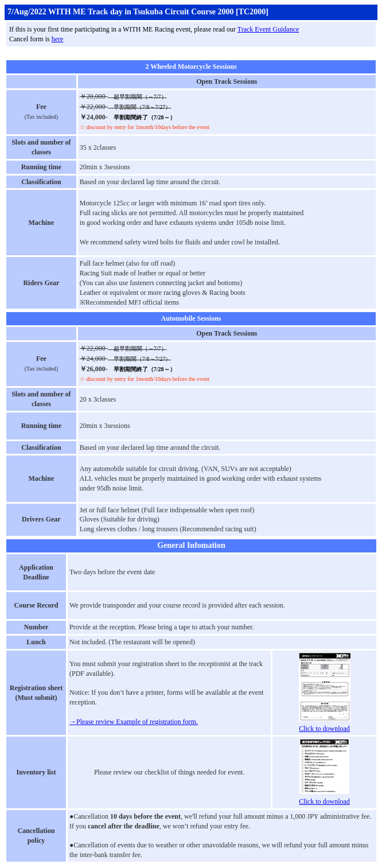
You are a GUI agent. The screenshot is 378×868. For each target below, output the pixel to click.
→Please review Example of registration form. (134, 722)
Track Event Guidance (268, 29)
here (58, 39)
